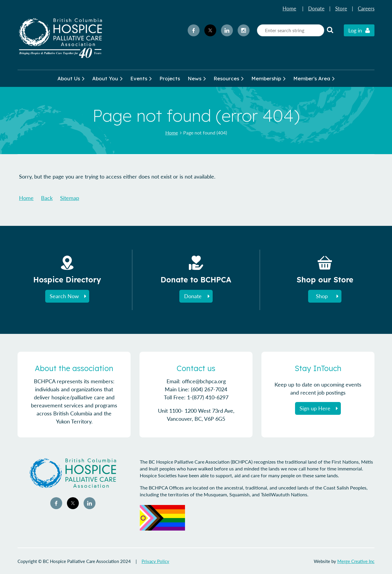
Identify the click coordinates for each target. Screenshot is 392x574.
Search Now (64, 296)
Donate (316, 8)
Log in (355, 30)
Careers (366, 8)
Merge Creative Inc (356, 561)
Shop (322, 296)
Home (289, 8)
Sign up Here (315, 408)
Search (330, 30)
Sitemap (70, 198)
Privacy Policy (155, 561)
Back (47, 198)
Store (341, 8)
